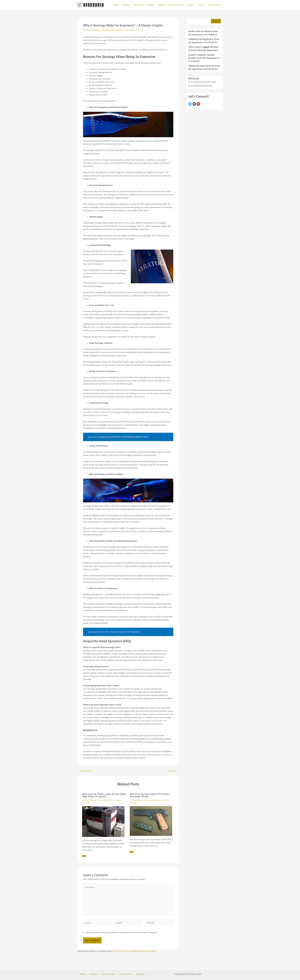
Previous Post (85, 770)
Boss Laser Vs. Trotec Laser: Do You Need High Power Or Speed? (104, 794)
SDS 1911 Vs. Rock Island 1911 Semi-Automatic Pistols (150, 794)
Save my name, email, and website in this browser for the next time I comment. (122, 928)
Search (216, 21)
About (191, 5)
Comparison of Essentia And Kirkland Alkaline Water (121, 436)
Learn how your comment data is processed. (132, 947)
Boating (126, 5)
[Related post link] (84, 855)
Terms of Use (123, 969)
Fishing (150, 5)
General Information (110, 30)
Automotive (138, 5)
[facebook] (195, 98)
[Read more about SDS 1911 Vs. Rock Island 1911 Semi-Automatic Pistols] (151, 820)
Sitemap (134, 969)
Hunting (161, 5)
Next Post (173, 770)
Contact (201, 5)
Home (116, 5)
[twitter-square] (190, 98)
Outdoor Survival (176, 5)
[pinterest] (199, 98)
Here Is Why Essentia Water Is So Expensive (117, 631)
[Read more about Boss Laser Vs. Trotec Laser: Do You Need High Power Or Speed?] (103, 820)
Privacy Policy (215, 5)
